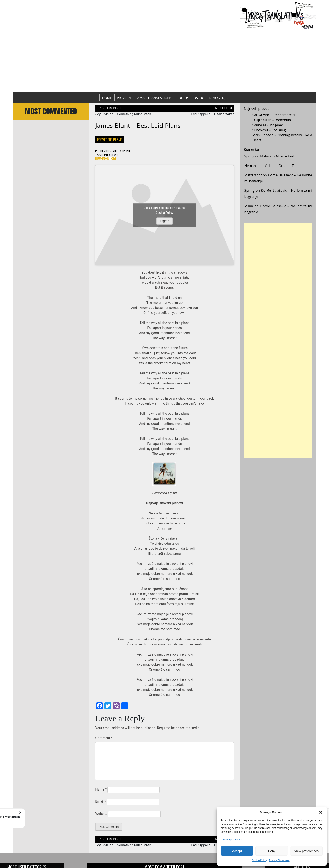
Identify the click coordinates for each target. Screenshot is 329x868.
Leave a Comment (106, 158)
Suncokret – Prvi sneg (269, 130)
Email (101, 802)
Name (101, 789)
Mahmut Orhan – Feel (277, 156)
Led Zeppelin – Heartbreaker (212, 114)
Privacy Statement (279, 860)
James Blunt (111, 155)
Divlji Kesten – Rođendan (272, 120)
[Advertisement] (164, 61)
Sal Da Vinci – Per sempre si (274, 115)
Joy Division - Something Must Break (55, 817)
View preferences (307, 851)
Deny (272, 851)
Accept (237, 851)
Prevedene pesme (110, 140)
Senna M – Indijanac (268, 125)
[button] (321, 812)
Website (101, 814)
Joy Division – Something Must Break (123, 114)
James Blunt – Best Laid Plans (138, 125)
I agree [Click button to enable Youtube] (165, 221)
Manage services (232, 840)
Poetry (183, 98)
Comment (104, 738)
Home (107, 98)
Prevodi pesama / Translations (144, 98)
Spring (126, 151)
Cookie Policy (259, 860)
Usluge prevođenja (210, 98)
